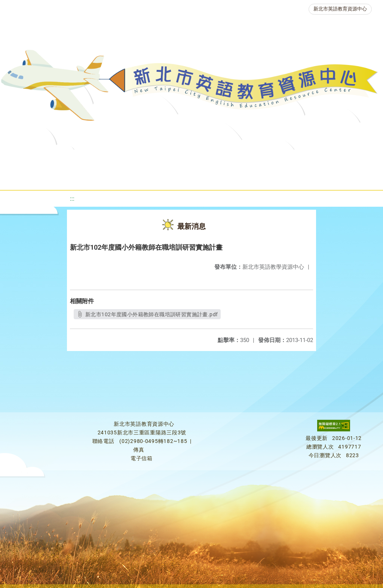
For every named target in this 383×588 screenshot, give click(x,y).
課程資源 (110, 159)
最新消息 (74, 159)
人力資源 (112, 177)
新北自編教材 (205, 159)
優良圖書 (255, 159)
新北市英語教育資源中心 (340, 9)
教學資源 (155, 159)
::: (72, 199)
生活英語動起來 (165, 177)
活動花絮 (262, 177)
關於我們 (30, 159)
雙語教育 (217, 177)
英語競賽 (344, 159)
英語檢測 (300, 159)
